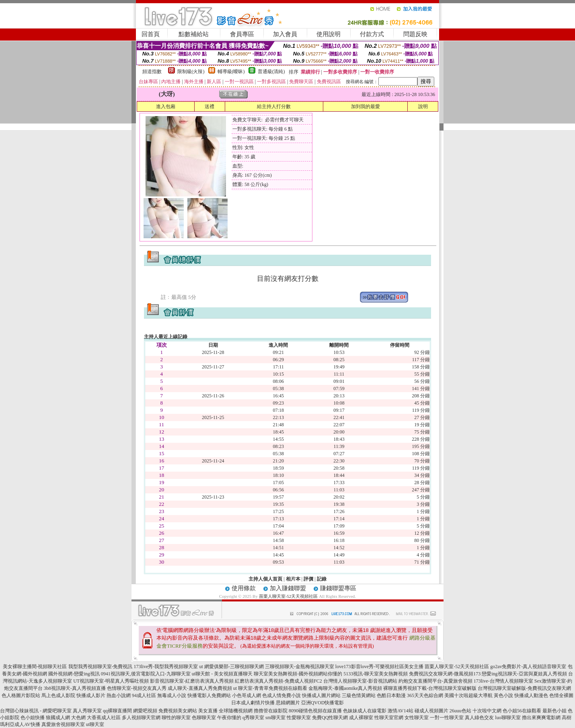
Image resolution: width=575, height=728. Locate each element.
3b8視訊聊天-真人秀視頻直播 (75, 688)
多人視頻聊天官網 (141, 718)
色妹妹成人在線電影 (365, 711)
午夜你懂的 (229, 718)
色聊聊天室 (204, 718)
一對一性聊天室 (447, 718)
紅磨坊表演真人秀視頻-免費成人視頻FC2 (278, 681)
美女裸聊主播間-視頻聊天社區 (35, 667)
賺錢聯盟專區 (338, 588)
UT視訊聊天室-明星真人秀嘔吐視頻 (111, 681)
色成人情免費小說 (281, 695)
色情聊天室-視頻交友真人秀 (137, 688)
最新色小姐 (554, 711)
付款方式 (372, 34)
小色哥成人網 (246, 695)
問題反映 (415, 34)
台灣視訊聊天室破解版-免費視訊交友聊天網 (524, 688)
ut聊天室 (95, 724)
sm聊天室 (275, 718)
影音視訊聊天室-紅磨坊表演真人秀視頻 (192, 681)
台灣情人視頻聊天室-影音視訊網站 (360, 681)
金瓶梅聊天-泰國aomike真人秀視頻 (345, 688)
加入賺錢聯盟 (288, 588)
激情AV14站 (400, 711)
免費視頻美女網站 (178, 711)
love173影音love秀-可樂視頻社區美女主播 (379, 667)
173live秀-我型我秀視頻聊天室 (166, 667)
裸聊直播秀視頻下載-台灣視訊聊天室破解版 (430, 688)
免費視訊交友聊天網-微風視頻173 (445, 674)
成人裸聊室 (361, 718)
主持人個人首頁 (265, 579)
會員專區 (242, 34)
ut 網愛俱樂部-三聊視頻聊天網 (232, 667)
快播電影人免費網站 (209, 695)
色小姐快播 (33, 718)
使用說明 (329, 34)
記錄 (322, 579)
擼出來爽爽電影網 (541, 718)
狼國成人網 (58, 718)
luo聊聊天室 (508, 718)
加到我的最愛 (366, 106)
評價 (308, 579)
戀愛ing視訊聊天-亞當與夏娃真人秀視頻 (524, 674)
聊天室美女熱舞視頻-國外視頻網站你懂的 (298, 674)
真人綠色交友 (479, 718)
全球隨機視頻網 (236, 711)
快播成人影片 (91, 695)
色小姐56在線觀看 (522, 711)
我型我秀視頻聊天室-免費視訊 (101, 667)
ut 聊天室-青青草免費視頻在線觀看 (270, 688)
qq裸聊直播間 (117, 711)
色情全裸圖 (561, 695)
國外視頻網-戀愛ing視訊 (74, 674)
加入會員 (285, 34)
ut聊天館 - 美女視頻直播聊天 (222, 674)
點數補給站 (194, 34)
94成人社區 (144, 695)
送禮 (209, 106)
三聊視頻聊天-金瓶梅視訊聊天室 (300, 667)
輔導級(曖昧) (231, 72)
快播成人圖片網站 (321, 695)
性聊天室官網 (389, 718)
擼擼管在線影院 (271, 711)
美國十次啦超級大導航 (468, 695)
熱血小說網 (119, 695)
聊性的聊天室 (176, 718)
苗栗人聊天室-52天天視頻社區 (289, 596)
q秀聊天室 (253, 718)
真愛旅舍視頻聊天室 (63, 724)
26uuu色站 (460, 711)
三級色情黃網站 (359, 695)
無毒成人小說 (172, 695)
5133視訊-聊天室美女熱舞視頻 (376, 674)
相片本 (293, 579)
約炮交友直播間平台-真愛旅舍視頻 (435, 681)
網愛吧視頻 (145, 711)
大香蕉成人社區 (104, 718)
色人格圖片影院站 (21, 695)
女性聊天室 (417, 718)
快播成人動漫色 (531, 695)
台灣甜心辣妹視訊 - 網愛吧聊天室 (36, 711)
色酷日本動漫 (391, 695)
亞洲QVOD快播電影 (323, 703)
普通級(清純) (271, 72)
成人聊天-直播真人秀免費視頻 (200, 688)
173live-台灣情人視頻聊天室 (503, 681)
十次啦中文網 (487, 711)
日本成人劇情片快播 (253, 703)
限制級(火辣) (191, 72)
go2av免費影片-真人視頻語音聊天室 (528, 667)
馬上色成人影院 (58, 695)
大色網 (78, 718)
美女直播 (208, 711)
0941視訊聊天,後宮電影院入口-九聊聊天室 (146, 674)
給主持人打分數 (274, 106)
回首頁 (151, 34)
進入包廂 (166, 106)
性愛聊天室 (299, 718)
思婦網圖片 (288, 703)
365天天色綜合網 (425, 695)
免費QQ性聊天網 (330, 718)
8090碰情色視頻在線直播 (315, 711)
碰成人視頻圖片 (431, 711)
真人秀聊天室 (87, 711)
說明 (423, 106)
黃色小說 (503, 695)
